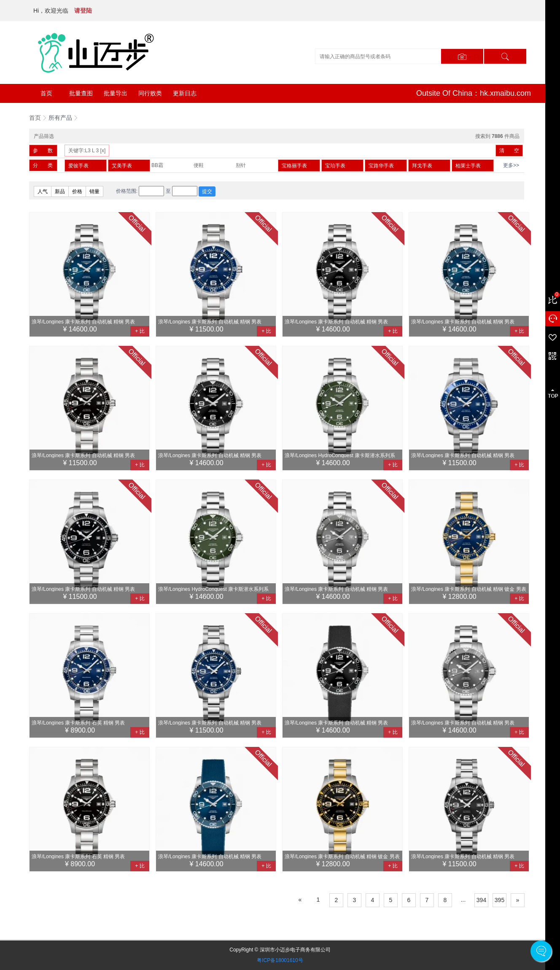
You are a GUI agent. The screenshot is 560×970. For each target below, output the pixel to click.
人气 (43, 191)
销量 (94, 191)
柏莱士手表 (468, 166)
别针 (241, 165)
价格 (77, 191)
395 (499, 900)
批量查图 (81, 93)
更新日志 (185, 93)
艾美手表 (122, 166)
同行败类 (150, 93)
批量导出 (116, 93)
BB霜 (157, 165)
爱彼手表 (78, 166)
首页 (46, 93)
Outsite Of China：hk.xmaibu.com (474, 93)
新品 (60, 191)
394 (481, 900)
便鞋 (199, 165)
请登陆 (83, 11)
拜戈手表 (422, 166)
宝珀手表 (335, 166)
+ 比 (140, 331)
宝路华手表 (381, 166)
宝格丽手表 (294, 166)
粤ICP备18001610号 (280, 960)
